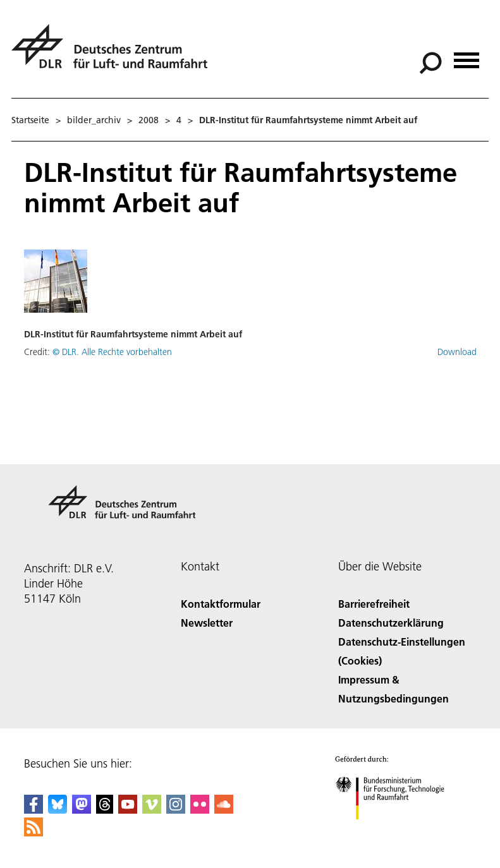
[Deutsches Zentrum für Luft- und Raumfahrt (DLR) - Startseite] (114, 53)
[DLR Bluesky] (58, 810)
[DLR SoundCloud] (224, 810)
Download (457, 352)
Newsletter (207, 623)
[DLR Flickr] (200, 810)
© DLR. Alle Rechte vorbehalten (112, 352)
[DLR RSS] (34, 832)
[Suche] (430, 63)
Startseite (30, 120)
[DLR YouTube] (128, 810)
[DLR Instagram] (176, 810)
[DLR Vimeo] (152, 810)
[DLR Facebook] (34, 810)
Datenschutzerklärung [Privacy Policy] (391, 623)
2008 (149, 120)
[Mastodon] (82, 810)
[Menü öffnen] (466, 56)
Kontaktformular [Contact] (221, 604)
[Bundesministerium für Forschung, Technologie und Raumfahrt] (397, 830)
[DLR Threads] (105, 810)
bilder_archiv (94, 120)
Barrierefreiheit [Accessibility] (374, 604)
